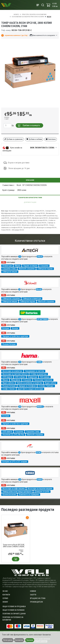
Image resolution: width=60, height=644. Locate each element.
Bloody (39, 289)
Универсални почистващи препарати (17, 492)
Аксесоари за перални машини (40, 489)
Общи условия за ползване (14, 610)
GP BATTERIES (42, 319)
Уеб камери (45, 377)
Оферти (33, 595)
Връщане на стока (38, 598)
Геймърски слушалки (11, 298)
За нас (5, 591)
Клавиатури (7, 266)
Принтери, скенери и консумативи (34, 14)
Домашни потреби (42, 492)
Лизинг (5, 602)
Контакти (6, 595)
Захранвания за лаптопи (35, 371)
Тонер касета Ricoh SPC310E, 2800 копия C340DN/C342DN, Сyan (14, 546)
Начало (16, 14)
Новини (33, 591)
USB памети (7, 377)
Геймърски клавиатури (32, 298)
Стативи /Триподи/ (46, 386)
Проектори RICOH (30, 228)
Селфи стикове (9, 389)
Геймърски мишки (10, 272)
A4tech (40, 257)
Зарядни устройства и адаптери (15, 336)
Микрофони (16, 380)
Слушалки (44, 266)
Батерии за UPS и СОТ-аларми (15, 462)
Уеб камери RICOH (18, 230)
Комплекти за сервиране (29, 494)
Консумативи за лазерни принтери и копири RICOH (27, 211)
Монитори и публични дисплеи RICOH (35, 225)
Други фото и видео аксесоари (30, 389)
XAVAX (40, 479)
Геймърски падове (45, 269)
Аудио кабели (50, 383)
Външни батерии (9, 344)
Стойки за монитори (39, 374)
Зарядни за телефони (27, 386)
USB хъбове (20, 377)
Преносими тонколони (43, 380)
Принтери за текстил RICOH (37, 223)
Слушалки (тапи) (9, 269)
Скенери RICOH (51, 211)
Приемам (30, 640)
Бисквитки (19, 640)
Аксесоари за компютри (12, 371)
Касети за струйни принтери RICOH (35, 220)
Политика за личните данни (14, 614)
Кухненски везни (9, 494)
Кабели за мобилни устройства (29, 383)
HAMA (39, 362)
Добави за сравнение (14, 139)
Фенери (15, 328)
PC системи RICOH (20, 223)
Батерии (6, 328)
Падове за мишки (30, 266)
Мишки (17, 266)
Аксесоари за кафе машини (14, 489)
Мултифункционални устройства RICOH (15, 213)
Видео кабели (8, 383)
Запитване (51, 139)
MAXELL (40, 407)
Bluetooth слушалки (27, 269)
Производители (36, 602)
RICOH (49, 17)
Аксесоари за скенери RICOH (47, 228)
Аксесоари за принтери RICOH (21, 218)
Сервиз (5, 598)
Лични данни (8, 640)
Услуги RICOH (6, 230)
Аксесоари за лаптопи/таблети (15, 374)
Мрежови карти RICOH (40, 218)
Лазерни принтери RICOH (25, 216)
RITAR (38, 452)
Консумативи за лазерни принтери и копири (28, 17)
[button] (44, 35)
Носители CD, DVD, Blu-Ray (13, 435)
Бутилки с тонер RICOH (37, 213)
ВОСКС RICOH (18, 220)
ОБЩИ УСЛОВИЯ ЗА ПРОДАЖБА (14, 606)
